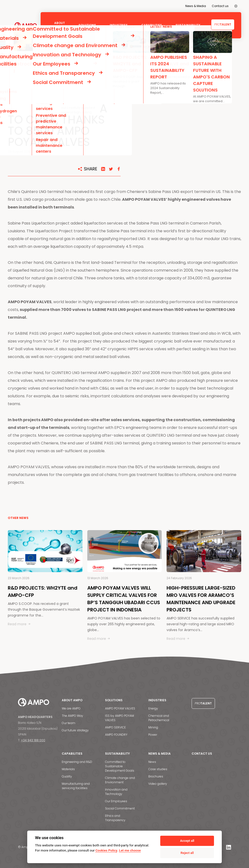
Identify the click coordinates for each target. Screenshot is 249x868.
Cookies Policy (106, 850)
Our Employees (116, 801)
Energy (153, 708)
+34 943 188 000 (33, 740)
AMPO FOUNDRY (116, 735)
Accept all (187, 841)
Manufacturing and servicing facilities (76, 786)
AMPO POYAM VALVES (120, 708)
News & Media (196, 6)
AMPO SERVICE (115, 727)
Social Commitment (120, 808)
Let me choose (130, 850)
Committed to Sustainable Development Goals (120, 766)
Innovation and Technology (116, 792)
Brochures (156, 776)
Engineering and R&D (77, 762)
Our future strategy (75, 730)
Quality (67, 776)
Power (153, 735)
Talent (223, 24)
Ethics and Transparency (115, 818)
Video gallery (158, 784)
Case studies (158, 769)
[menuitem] (236, 6)
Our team (69, 723)
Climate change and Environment (120, 780)
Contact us (220, 6)
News (152, 762)
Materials (68, 769)
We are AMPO (71, 708)
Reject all (187, 853)
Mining (153, 727)
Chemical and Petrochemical (159, 718)
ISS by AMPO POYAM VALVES (120, 718)
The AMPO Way (72, 716)
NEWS (25, 57)
